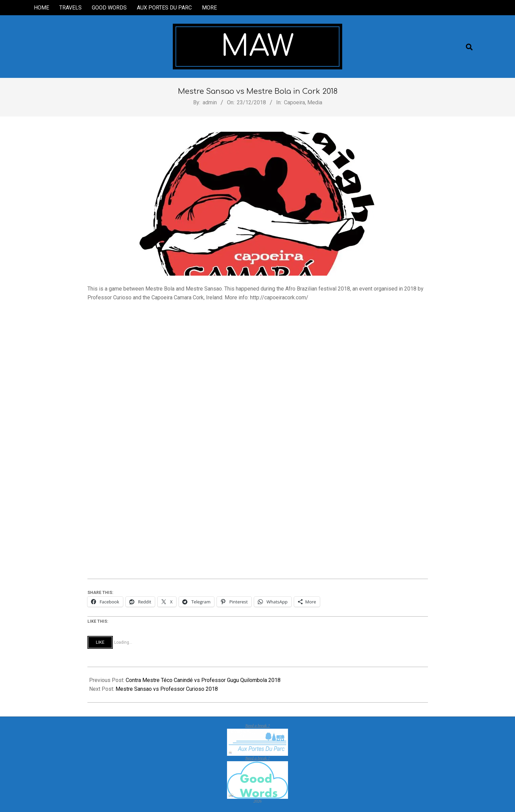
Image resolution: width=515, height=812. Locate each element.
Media (315, 102)
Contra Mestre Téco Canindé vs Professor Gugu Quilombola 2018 (203, 680)
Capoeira (294, 102)
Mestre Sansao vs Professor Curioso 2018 (167, 689)
